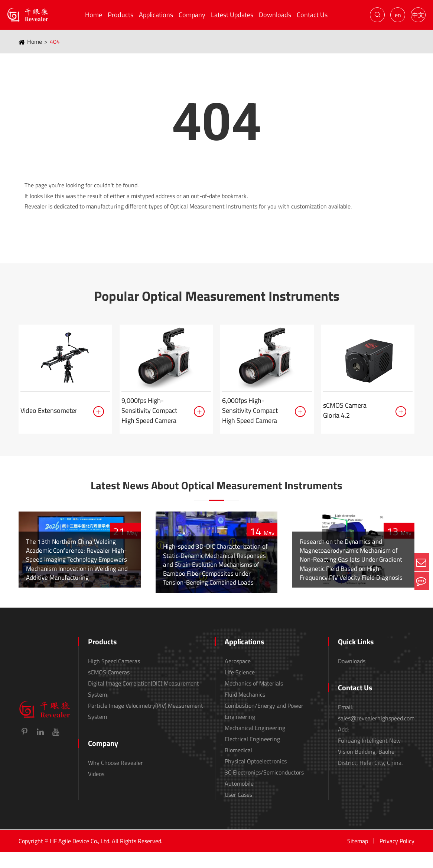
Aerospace (238, 677)
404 (55, 42)
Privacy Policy (397, 857)
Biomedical (238, 766)
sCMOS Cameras (109, 688)
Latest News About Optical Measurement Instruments (216, 492)
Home (94, 15)
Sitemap (358, 857)
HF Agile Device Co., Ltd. (80, 857)
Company (192, 15)
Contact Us (312, 15)
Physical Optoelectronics (256, 777)
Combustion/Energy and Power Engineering (264, 727)
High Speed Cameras (114, 677)
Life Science (240, 688)
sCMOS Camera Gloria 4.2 (345, 410)
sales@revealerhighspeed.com (376, 734)
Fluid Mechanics (245, 710)
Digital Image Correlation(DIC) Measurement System (144, 705)
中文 (418, 15)
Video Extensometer (49, 410)
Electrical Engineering (252, 755)
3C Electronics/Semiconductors (264, 788)
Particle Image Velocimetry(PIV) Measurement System (146, 727)
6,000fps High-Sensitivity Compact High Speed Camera (250, 410)
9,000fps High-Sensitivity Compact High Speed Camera (149, 410)
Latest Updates (232, 15)
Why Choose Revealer (115, 779)
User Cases (238, 811)
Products (121, 15)
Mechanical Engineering (255, 744)
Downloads (275, 15)
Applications (156, 15)
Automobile (239, 799)
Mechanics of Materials (254, 699)
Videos (96, 790)
